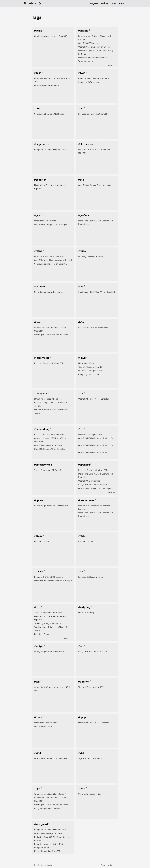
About (122, 3)
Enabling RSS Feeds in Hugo (91, 256)
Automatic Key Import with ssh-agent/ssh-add (53, 80)
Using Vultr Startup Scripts (90, 794)
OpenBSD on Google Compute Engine (95, 185)
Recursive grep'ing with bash (47, 85)
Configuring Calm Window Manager (94, 78)
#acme (38, 31)
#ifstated (40, 287)
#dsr (81, 108)
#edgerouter (42, 144)
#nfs (81, 429)
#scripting (84, 607)
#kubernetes (42, 358)
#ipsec (38, 322)
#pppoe (39, 500)
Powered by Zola (107, 865)
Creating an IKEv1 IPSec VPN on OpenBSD (97, 292)
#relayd (39, 571)
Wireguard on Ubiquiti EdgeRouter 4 (50, 150)
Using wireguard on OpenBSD (47, 808)
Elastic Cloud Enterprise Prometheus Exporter (94, 151)
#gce (81, 180)
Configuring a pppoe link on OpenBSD (51, 506)
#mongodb (41, 393)
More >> (111, 65)
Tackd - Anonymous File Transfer (48, 470)
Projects (94, 3)
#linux (82, 358)
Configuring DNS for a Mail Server (49, 114)
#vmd (38, 753)
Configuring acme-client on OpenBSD (51, 36)
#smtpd (39, 646)
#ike (81, 287)
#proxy (39, 536)
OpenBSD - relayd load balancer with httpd (53, 260)
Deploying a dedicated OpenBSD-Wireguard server (93, 59)
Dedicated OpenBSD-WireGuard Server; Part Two (96, 52)
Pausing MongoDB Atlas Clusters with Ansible (95, 38)
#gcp (37, 215)
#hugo (82, 251)
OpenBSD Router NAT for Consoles (93, 399)
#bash (38, 73)
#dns (37, 108)
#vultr (82, 788)
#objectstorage (43, 465)
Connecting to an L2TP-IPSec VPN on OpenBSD (50, 329)
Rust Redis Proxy (41, 541)
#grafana (84, 215)
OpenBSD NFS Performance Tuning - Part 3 (96, 440)
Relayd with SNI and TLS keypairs (49, 256)
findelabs (30, 3)
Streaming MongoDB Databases (48, 399)
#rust (38, 607)
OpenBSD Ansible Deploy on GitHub (94, 47)
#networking (42, 429)
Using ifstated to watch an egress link (51, 292)
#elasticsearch (87, 144)
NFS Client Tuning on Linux (90, 371)
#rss (81, 571)
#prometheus (86, 500)
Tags (113, 3)
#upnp (82, 717)
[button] (40, 3)
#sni (81, 646)
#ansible (84, 31)
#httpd (39, 251)
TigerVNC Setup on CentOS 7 (91, 367)
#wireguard (41, 824)
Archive (105, 3)
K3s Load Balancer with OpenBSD (93, 114)
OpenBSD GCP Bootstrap (89, 43)
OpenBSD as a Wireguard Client (48, 445)
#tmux (38, 717)
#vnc (81, 753)
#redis (82, 536)
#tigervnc (84, 682)
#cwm (82, 73)
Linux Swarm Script (87, 363)
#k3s (81, 322)
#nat (81, 393)
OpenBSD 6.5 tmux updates (46, 723)
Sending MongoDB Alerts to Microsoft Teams (51, 411)
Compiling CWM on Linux (89, 82)
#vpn (37, 788)
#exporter (40, 180)
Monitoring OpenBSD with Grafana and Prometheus (96, 222)
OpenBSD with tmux (43, 726)
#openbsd (84, 465)
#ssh (37, 682)
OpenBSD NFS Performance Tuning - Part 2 (96, 447)
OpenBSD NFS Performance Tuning (94, 452)
